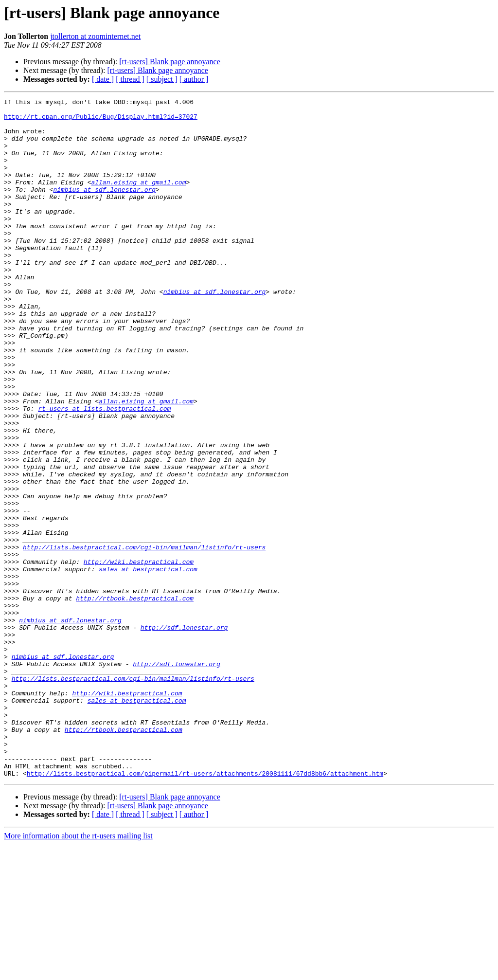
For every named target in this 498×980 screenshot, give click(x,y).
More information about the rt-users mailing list (78, 971)
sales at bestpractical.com (148, 664)
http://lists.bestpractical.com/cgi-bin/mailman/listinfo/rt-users (144, 637)
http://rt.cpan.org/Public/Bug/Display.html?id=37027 (101, 121)
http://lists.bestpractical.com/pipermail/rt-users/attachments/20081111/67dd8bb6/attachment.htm (205, 909)
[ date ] (103, 79)
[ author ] (194, 79)
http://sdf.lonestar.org (184, 734)
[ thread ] (130, 79)
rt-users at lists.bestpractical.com (104, 471)
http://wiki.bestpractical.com (139, 655)
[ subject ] (162, 79)
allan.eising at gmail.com (138, 200)
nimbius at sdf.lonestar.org (104, 208)
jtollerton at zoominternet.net (95, 36)
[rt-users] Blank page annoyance (169, 62)
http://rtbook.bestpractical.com (135, 699)
